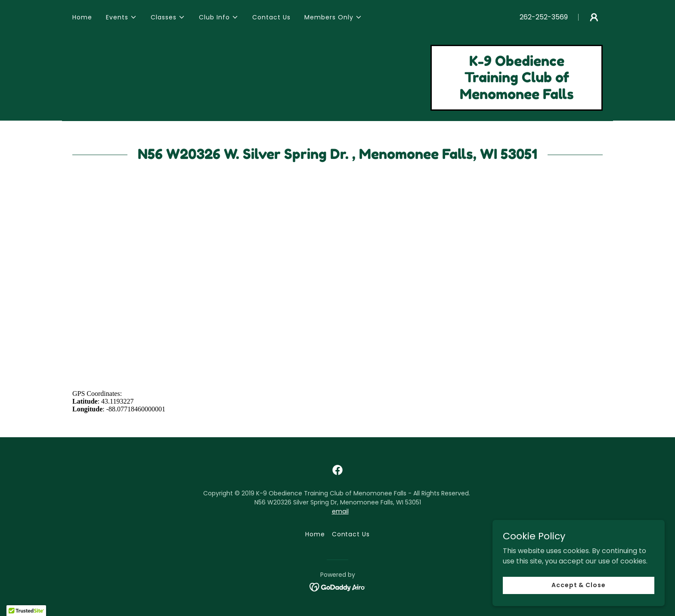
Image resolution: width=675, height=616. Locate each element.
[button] (121, 17)
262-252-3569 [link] (544, 17)
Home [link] (82, 17)
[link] (517, 97)
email (340, 511)
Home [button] (315, 534)
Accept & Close (579, 585)
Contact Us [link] (271, 17)
